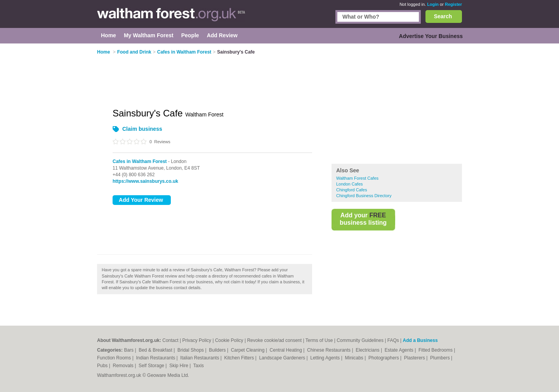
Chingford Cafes (352, 190)
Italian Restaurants (200, 358)
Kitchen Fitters (240, 358)
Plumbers (441, 358)
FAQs (393, 340)
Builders (218, 350)
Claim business (142, 129)
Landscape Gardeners (283, 358)
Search (443, 16)
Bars (129, 350)
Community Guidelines (360, 340)
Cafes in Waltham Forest (140, 161)
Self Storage (152, 366)
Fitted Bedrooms (436, 350)
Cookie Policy (229, 340)
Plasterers (415, 358)
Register (453, 4)
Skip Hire (179, 366)
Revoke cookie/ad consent (274, 340)
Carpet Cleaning (248, 350)
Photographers (384, 358)
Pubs (103, 366)
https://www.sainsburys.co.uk (145, 181)
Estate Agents (400, 350)
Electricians (368, 350)
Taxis (199, 366)
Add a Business (420, 340)
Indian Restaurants (156, 358)
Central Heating (287, 350)
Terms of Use (319, 340)
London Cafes (350, 184)
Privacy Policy (197, 340)
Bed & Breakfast (156, 350)
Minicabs (355, 358)
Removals (124, 366)
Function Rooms (115, 358)
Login (433, 4)
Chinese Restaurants (329, 350)
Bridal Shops (191, 350)
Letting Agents (326, 358)
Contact (170, 340)
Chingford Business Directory (364, 196)
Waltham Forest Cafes (357, 178)
